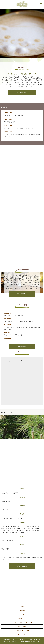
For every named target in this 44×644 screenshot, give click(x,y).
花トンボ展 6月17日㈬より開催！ (14, 116)
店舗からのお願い (22, 566)
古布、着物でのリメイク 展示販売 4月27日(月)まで (20, 128)
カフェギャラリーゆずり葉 (14, 361)
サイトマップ (22, 635)
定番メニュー (22, 618)
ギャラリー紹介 (22, 626)
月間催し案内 (22, 347)
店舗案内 (22, 610)
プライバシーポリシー (22, 631)
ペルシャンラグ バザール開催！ (14, 335)
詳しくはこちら (22, 93)
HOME (22, 606)
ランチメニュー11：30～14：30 (22, 622)
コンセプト (22, 614)
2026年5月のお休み (9, 122)
